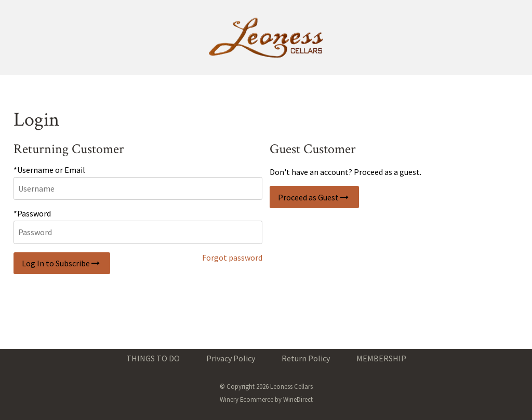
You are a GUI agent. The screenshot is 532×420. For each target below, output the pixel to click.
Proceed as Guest (314, 197)
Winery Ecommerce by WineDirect (266, 399)
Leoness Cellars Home (266, 37)
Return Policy (306, 358)
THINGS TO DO (153, 358)
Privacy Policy (231, 358)
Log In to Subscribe (62, 263)
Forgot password (232, 258)
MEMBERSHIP (381, 358)
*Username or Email (49, 170)
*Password (32, 213)
